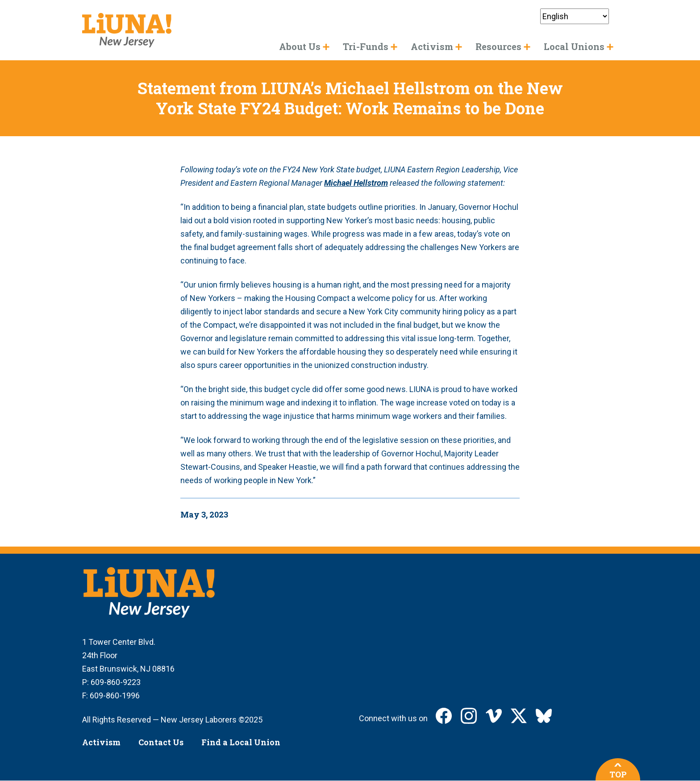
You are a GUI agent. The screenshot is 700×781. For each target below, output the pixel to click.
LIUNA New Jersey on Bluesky (544, 716)
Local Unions (574, 46)
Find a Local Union (241, 742)
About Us (300, 46)
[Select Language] (575, 16)
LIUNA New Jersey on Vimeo (494, 716)
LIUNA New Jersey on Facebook (444, 716)
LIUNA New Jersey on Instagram (469, 716)
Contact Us (161, 742)
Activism (101, 742)
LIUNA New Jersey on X (519, 716)
